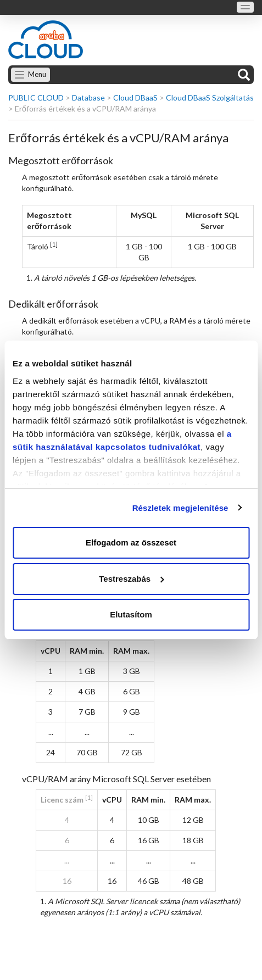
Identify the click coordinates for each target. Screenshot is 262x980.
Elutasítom (131, 614)
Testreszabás (131, 579)
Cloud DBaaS (135, 98)
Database (88, 98)
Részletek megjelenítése (180, 508)
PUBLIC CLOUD (36, 98)
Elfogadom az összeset (131, 542)
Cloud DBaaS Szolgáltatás (210, 98)
